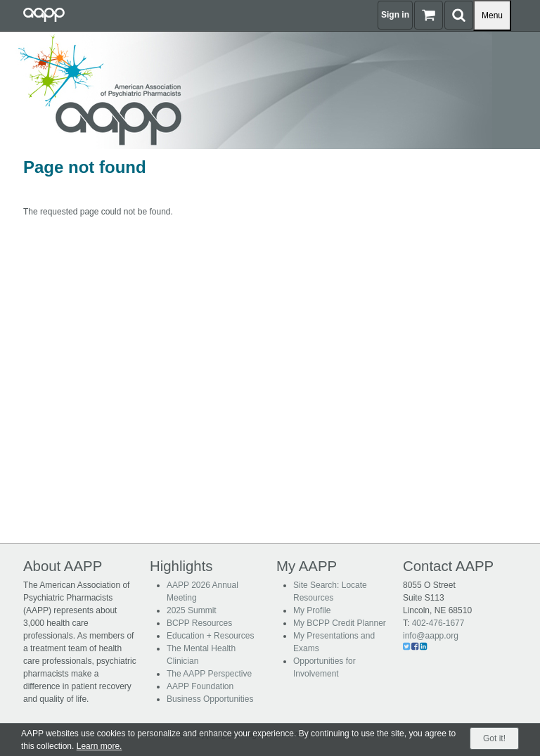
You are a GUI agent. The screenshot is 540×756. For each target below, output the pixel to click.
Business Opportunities (210, 699)
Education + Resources (210, 636)
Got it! (494, 738)
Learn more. (99, 746)
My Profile (312, 610)
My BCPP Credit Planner (340, 623)
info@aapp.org (431, 636)
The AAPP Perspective (209, 674)
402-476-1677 (438, 623)
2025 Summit (192, 610)
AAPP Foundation (200, 686)
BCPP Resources (199, 623)
